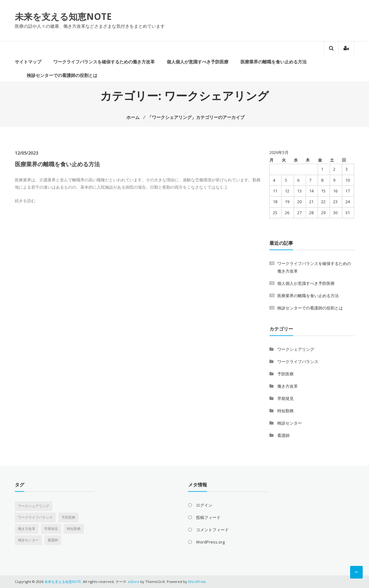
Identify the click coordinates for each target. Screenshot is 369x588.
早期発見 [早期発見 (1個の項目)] (51, 529)
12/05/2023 (26, 153)
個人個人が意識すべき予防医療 (198, 62)
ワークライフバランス (298, 362)
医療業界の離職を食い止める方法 (274, 62)
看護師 (283, 435)
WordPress (198, 582)
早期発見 (285, 398)
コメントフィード (212, 530)
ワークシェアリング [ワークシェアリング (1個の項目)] (34, 506)
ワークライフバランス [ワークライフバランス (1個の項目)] (35, 517)
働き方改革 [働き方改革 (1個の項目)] (27, 529)
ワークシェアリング (296, 349)
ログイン (204, 505)
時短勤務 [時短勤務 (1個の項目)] (74, 529)
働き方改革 (288, 386)
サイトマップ (28, 62)
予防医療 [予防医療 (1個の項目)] (68, 517)
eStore (134, 582)
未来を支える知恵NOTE (63, 16)
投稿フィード (208, 517)
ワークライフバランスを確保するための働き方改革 (104, 62)
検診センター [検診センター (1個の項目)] (28, 540)
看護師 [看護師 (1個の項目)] (53, 540)
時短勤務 (285, 411)
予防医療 (285, 374)
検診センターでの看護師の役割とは (62, 75)
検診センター (290, 423)
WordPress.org (210, 542)
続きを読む (25, 201)
